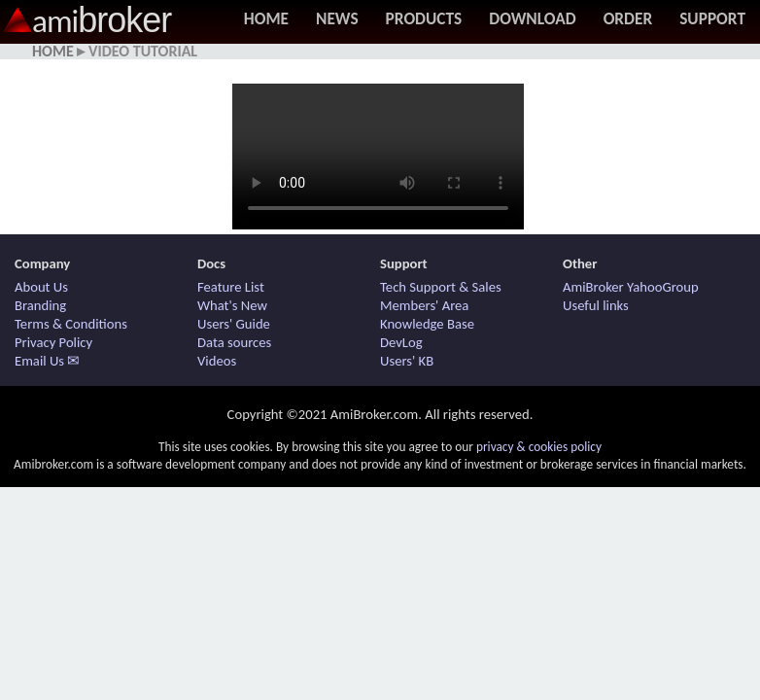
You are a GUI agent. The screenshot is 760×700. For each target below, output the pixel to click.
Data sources (234, 342)
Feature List (231, 287)
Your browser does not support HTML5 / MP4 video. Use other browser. (378, 157)
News (337, 18)
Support (712, 18)
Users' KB (407, 361)
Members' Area (424, 305)
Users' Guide (234, 324)
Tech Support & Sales (441, 287)
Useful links (596, 305)
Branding (40, 305)
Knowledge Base (427, 324)
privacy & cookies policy (539, 447)
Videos (217, 361)
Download (532, 18)
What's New (232, 305)
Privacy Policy (53, 342)
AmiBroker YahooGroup (631, 287)
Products (424, 18)
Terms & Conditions (71, 324)
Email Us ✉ (47, 361)
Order (628, 18)
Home (266, 18)
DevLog (401, 342)
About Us (41, 287)
